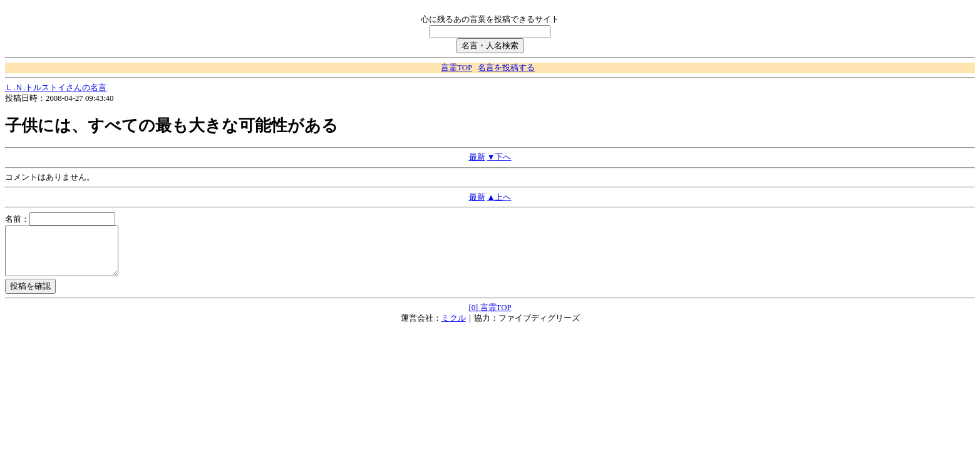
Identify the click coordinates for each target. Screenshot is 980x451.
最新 (477, 157)
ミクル (454, 328)
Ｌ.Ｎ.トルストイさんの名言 (56, 88)
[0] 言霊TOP (490, 317)
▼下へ (499, 157)
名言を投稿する (506, 68)
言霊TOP (456, 68)
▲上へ (499, 197)
